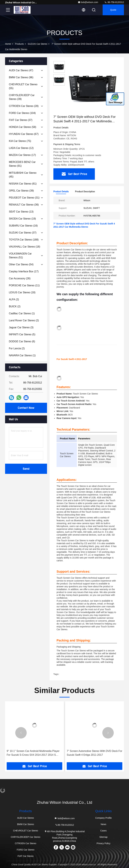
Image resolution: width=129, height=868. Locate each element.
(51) (20, 256)
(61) (23, 184)
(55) (23, 86)
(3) (21, 327)
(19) (22, 219)
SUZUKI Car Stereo (38, 44)
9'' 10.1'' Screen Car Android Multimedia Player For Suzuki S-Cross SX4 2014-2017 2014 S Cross (33, 753)
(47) (21, 70)
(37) (21, 120)
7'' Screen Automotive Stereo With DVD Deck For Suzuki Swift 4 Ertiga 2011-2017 (94, 753)
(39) (22, 97)
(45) (23, 175)
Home (8, 44)
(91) (22, 164)
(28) (24, 106)
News (104, 824)
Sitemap (104, 837)
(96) (21, 77)
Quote (113, 10)
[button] (21, 733)
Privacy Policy (104, 843)
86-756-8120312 (114, 2)
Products (19, 44)
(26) (20, 278)
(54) (21, 264)
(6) (22, 341)
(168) (24, 240)
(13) (21, 212)
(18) (25, 247)
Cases (103, 831)
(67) (24, 134)
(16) (23, 226)
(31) (24, 198)
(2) (14, 299)
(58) (23, 127)
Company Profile (103, 818)
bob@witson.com (88, 2)
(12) (21, 148)
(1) (22, 313)
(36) (24, 205)
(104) (22, 113)
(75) (20, 141)
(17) (22, 155)
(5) (22, 334)
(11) (24, 285)
